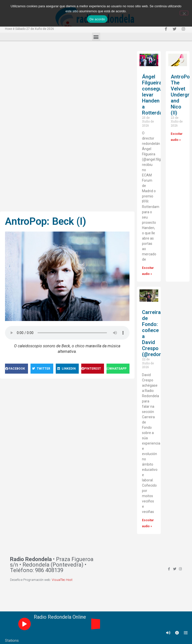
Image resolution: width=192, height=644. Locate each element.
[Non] (184, 13)
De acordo (97, 19)
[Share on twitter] (42, 369)
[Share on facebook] (16, 369)
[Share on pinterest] (93, 369)
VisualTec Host (62, 580)
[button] (96, 37)
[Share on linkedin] (67, 369)
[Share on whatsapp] (118, 369)
